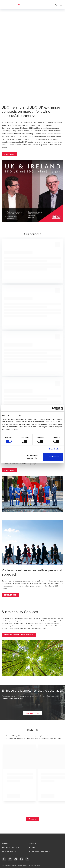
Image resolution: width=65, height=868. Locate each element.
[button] (9, 154)
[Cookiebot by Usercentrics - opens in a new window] (54, 408)
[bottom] (4, 859)
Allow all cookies (53, 457)
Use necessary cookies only (32, 457)
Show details (54, 449)
